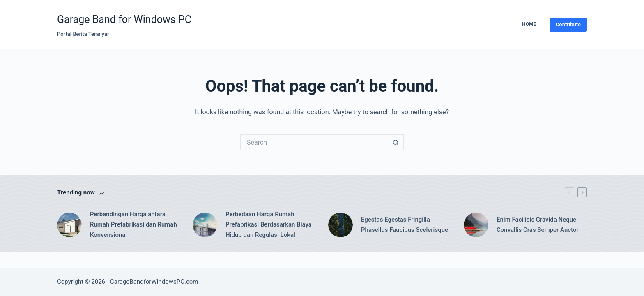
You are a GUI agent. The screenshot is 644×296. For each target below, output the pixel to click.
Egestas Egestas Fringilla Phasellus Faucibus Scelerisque (405, 225)
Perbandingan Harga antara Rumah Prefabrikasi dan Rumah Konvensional (133, 224)
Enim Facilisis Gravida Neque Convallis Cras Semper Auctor (538, 225)
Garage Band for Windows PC (124, 20)
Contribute (568, 24)
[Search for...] (314, 142)
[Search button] (396, 142)
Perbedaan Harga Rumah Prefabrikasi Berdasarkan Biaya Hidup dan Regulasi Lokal (269, 224)
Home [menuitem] (529, 24)
